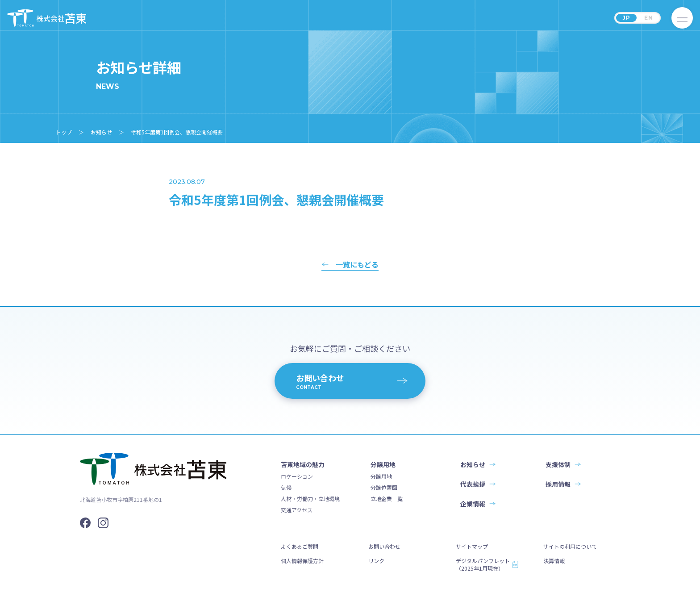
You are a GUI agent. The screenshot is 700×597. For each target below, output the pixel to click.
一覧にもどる (357, 265)
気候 (286, 487)
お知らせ (473, 464)
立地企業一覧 (387, 499)
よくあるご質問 (300, 546)
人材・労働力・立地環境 (310, 499)
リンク (376, 561)
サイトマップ (472, 546)
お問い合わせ (384, 546)
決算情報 (554, 561)
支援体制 (558, 464)
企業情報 (473, 504)
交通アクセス (297, 510)
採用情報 (558, 484)
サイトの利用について (570, 546)
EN (649, 18)
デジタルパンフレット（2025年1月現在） (483, 564)
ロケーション (297, 476)
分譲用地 (381, 476)
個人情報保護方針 (302, 561)
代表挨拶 (473, 484)
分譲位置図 (384, 487)
